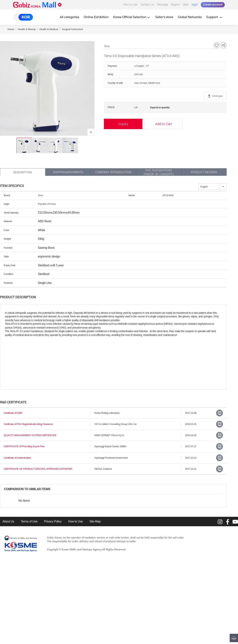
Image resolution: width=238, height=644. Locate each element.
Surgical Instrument (72, 29)
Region (175, 5)
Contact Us (147, 5)
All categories (69, 17)
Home (11, 29)
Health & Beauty (27, 29)
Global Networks (190, 17)
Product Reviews (204, 172)
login (195, 5)
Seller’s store (164, 17)
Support (215, 17)
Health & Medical (49, 29)
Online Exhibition (96, 17)
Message (162, 5)
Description (23, 172)
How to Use (130, 5)
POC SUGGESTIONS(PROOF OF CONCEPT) (159, 172)
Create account (213, 5)
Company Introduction (113, 172)
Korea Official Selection (132, 17)
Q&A (186, 5)
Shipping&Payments (68, 172)
